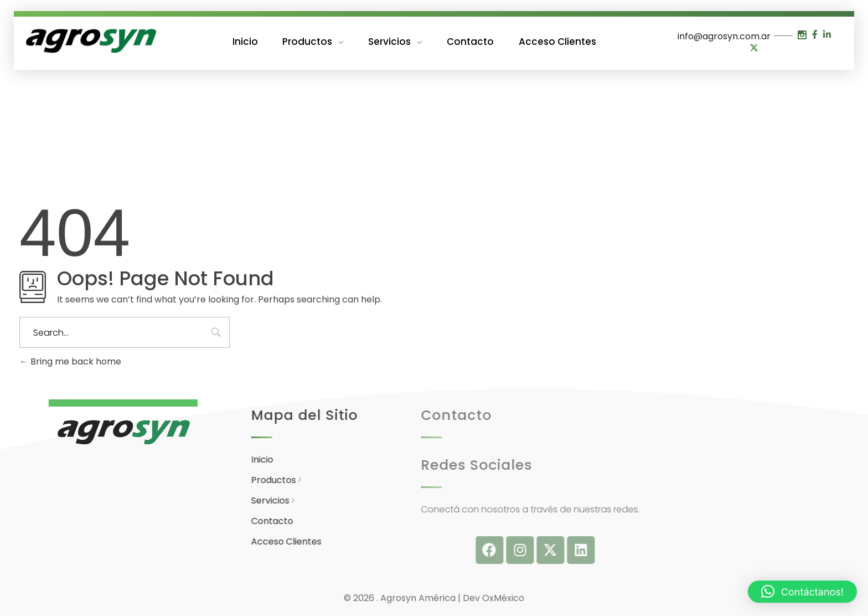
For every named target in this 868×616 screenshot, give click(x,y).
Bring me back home (70, 361)
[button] (802, 592)
